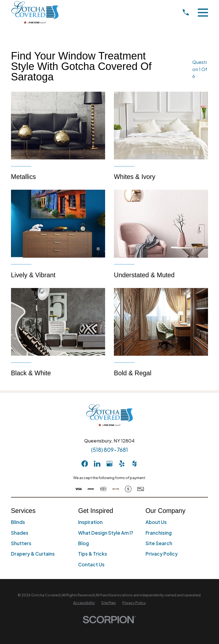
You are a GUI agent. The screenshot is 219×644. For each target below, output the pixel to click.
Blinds (18, 522)
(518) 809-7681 (109, 450)
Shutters (21, 543)
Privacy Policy (162, 554)
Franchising (159, 533)
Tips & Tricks (93, 554)
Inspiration (90, 522)
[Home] (35, 12)
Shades (20, 533)
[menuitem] (84, 603)
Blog (84, 543)
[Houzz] (135, 464)
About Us (156, 522)
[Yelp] (122, 464)
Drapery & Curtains (33, 554)
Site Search (159, 543)
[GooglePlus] (109, 464)
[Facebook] (85, 464)
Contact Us (91, 564)
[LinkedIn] (97, 464)
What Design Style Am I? (106, 533)
